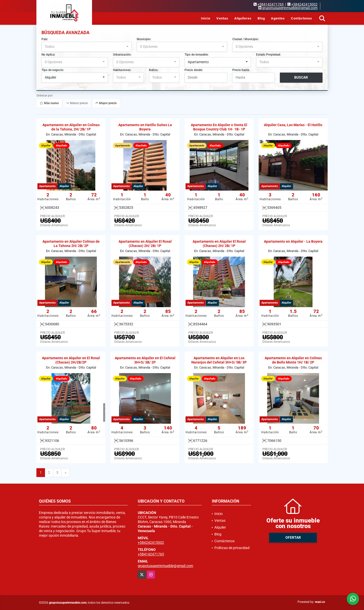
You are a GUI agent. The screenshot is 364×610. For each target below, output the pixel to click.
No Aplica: (48, 55)
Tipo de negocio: (53, 70)
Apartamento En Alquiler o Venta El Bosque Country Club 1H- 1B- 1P (219, 127)
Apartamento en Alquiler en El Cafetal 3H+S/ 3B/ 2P (145, 360)
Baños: (154, 70)
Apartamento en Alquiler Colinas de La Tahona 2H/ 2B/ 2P (71, 244)
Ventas (222, 18)
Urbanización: (122, 55)
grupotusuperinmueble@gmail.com (165, 566)
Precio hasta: (241, 70)
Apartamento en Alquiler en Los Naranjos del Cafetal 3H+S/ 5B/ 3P (219, 360)
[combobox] (87, 47)
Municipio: (144, 39)
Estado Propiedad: (268, 55)
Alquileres (243, 18)
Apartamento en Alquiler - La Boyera (293, 241)
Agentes (278, 18)
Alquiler (220, 527)
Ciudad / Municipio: (246, 39)
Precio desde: (194, 70)
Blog (261, 18)
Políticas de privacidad (232, 548)
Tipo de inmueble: (197, 55)
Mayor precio (106, 103)
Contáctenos (302, 18)
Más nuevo (49, 103)
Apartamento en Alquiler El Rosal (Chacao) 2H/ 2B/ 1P (145, 244)
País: (45, 39)
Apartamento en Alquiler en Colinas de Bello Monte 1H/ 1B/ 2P (293, 360)
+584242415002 (304, 4)
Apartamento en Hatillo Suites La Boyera (145, 127)
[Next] (66, 473)
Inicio (206, 18)
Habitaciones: (122, 70)
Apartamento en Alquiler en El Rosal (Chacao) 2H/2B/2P (71, 360)
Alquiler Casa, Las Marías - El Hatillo (293, 125)
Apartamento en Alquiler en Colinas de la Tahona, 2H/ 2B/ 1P (71, 127)
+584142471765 (270, 4)
